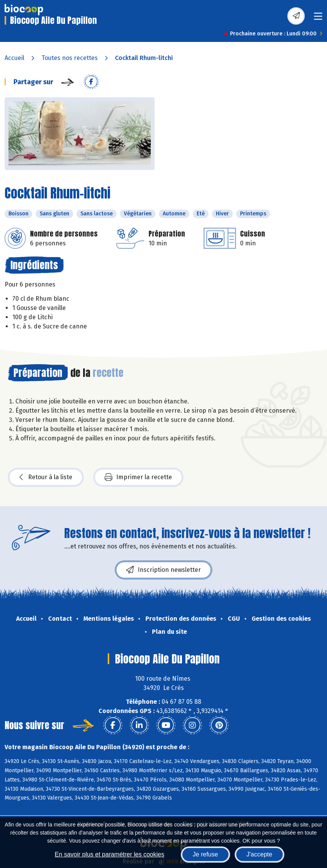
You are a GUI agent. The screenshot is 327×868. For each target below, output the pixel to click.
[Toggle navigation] (318, 19)
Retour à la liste (46, 477)
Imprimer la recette (138, 477)
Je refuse (205, 854)
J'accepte (259, 854)
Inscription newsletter (163, 570)
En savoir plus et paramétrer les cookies (109, 854)
